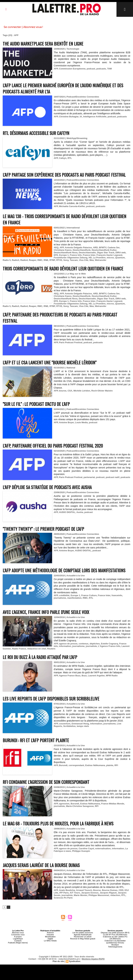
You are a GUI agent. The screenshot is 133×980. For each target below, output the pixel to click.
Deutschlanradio (87, 253)
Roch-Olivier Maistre (102, 391)
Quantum (120, 258)
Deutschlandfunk (82, 250)
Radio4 (24, 260)
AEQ (56, 247)
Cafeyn (63, 158)
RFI (116, 765)
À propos (18, 937)
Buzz (84, 676)
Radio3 (15, 260)
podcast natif (113, 477)
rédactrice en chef (36, 649)
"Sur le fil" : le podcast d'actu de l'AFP (36, 404)
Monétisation (50, 937)
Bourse (97, 890)
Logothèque (18, 939)
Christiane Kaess (63, 250)
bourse (63, 391)
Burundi (63, 765)
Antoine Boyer (66, 422)
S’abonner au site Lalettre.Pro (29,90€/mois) (115, 938)
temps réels (83, 726)
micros (110, 258)
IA (81, 117)
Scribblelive (69, 726)
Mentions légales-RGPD (93, 959)
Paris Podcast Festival (71, 342)
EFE (56, 255)
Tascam (74, 260)
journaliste (91, 646)
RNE (46, 260)
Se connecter (12, 27)
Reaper (32, 260)
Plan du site (58, 961)
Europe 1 (64, 255)
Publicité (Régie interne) (18, 943)
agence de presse (68, 644)
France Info (76, 255)
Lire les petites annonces (83, 933)
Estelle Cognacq (109, 644)
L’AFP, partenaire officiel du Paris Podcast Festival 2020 (53, 446)
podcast (91, 69)
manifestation (74, 598)
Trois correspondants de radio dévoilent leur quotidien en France (63, 268)
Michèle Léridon (82, 391)
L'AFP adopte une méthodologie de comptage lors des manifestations (64, 570)
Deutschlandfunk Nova (66, 253)
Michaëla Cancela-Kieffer (72, 206)
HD (90, 258)
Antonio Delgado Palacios (78, 247)
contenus (84, 644)
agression (64, 804)
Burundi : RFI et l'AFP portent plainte (36, 740)
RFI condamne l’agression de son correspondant (46, 782)
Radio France (19, 649)
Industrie (50, 935)
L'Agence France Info (109, 646)
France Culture (89, 595)
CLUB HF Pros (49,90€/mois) (115, 935)
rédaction (115, 895)
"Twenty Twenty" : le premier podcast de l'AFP (43, 529)
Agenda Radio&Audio (83, 935)
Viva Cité (84, 260)
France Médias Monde (113, 804)
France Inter (89, 255)
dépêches (95, 644)
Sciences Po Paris (63, 898)
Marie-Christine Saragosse (80, 806)
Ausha (80, 512)
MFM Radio (112, 676)
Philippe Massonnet (99, 895)
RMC (40, 260)
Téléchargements (115, 947)
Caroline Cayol (86, 848)
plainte (110, 765)
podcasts (101, 69)
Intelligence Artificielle (95, 117)
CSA (70, 391)
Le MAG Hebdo (50, 941)
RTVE (59, 260)
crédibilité (64, 595)
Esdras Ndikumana (95, 765)
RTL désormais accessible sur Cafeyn (36, 133)
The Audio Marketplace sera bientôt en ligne (43, 44)
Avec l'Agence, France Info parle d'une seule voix (46, 612)
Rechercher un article (83, 937)
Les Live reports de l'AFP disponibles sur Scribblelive (51, 699)
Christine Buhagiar (69, 117)
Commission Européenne (72, 69)
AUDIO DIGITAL (67, 512)
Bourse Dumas (110, 890)
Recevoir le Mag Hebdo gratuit (83, 939)
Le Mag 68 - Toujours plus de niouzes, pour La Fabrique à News (58, 823)
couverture (65, 724)
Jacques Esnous (90, 893)
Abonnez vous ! (33, 27)
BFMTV (103, 247)
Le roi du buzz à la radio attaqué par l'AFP (40, 657)
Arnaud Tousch (84, 890)
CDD (121, 890)
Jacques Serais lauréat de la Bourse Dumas (41, 865)
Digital (50, 939)
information (65, 646)
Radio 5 (7, 260)
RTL (70, 158)
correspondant (76, 765)
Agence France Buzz (70, 676)
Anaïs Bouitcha (67, 890)
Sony (66, 260)
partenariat (89, 477)
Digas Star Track (106, 253)
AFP (56, 69)
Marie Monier (80, 895)
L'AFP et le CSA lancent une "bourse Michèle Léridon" (50, 362)
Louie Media (81, 422)
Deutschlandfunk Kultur (104, 250)
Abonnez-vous (18, 933)
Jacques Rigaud (108, 893)
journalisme (60, 598)
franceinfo (117, 595)
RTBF (52, 260)
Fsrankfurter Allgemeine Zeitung (71, 258)
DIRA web (121, 253)
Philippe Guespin (81, 851)
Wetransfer (101, 260)
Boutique (115, 945)
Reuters (51, 649)
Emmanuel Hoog (80, 724)
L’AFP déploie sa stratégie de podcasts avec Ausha (47, 487)
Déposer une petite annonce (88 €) (115, 933)
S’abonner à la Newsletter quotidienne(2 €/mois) (115, 942)
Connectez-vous (18, 935)
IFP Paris (64, 893)
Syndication (75, 961)
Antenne (50, 933)
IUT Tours (75, 893)
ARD (95, 247)
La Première (99, 258)
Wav (92, 260)
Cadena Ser (114, 247)
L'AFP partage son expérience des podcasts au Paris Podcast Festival (64, 175)
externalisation (103, 848)
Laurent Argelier (96, 676)
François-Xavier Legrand (109, 255)
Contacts (18, 941)
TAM (109, 69)
